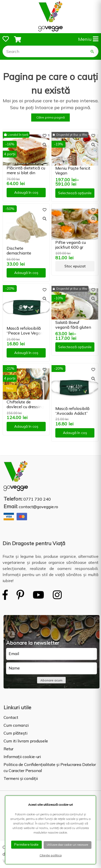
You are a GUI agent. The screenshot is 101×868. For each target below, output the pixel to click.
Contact (11, 717)
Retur (9, 749)
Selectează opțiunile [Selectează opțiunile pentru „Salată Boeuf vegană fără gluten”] (75, 347)
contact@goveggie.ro (38, 507)
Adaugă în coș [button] (26, 192)
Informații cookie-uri (22, 757)
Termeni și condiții (21, 778)
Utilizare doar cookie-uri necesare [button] (67, 845)
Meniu (88, 39)
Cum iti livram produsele (26, 741)
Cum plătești (15, 733)
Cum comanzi (16, 725)
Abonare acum (51, 680)
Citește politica (51, 855)
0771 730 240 (37, 499)
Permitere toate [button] (26, 844)
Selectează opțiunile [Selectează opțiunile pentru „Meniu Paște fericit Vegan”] (75, 193)
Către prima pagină (50, 117)
